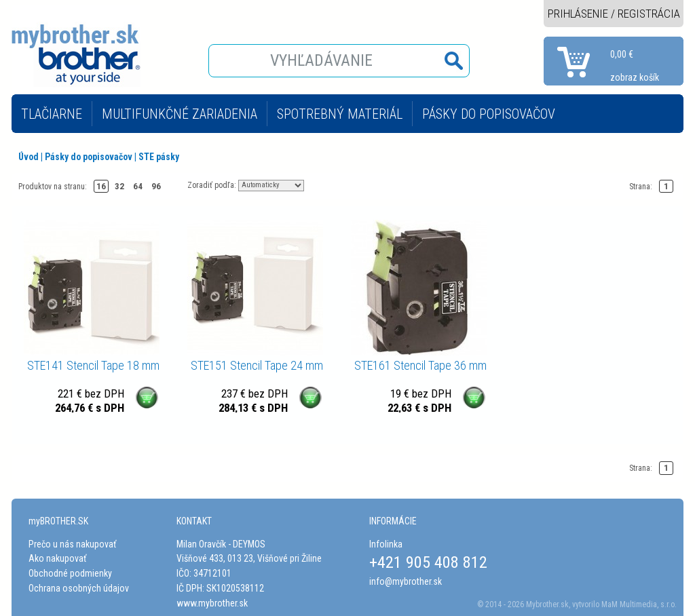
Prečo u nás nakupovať (72, 544)
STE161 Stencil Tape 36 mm (420, 365)
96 (156, 186)
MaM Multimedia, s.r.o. (639, 604)
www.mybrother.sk (212, 603)
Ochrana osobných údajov (79, 588)
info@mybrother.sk (406, 581)
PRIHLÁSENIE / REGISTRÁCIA (614, 14)
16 (101, 186)
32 (119, 186)
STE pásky (159, 157)
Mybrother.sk (547, 604)
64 (138, 186)
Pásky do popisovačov (89, 157)
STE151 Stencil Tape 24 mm (257, 365)
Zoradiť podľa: (212, 185)
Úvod (29, 157)
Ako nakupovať (57, 558)
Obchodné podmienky (70, 573)
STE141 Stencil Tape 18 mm (93, 365)
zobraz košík (635, 77)
